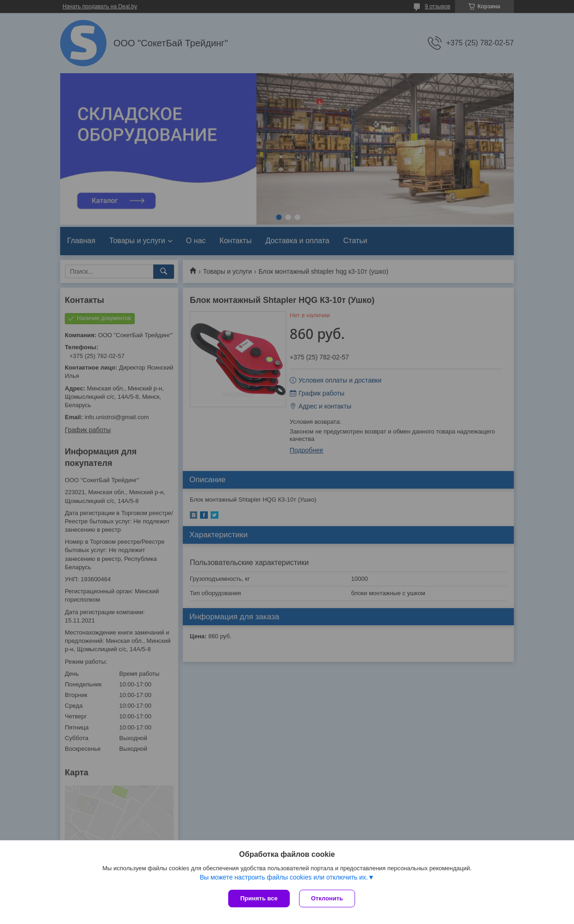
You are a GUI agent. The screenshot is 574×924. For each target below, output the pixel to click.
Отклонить (327, 898)
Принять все (259, 898)
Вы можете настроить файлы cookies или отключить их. (284, 877)
